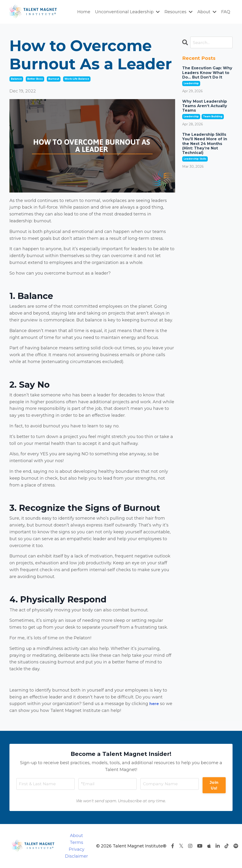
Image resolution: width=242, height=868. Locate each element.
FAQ (226, 12)
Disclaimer (76, 856)
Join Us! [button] (214, 785)
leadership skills (195, 159)
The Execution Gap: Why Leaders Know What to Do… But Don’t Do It (207, 73)
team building (213, 117)
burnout (54, 79)
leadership (191, 84)
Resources (179, 12)
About (207, 12)
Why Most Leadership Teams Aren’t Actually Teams (205, 106)
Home (84, 12)
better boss (35, 79)
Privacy (77, 849)
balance (16, 79)
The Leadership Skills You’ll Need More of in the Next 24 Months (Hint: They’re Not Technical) (205, 144)
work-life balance (77, 79)
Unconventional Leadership (127, 12)
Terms (76, 842)
